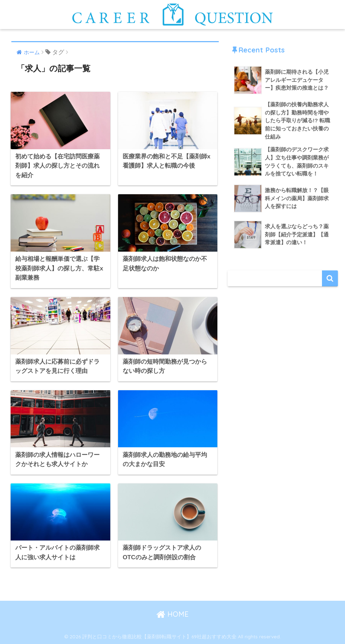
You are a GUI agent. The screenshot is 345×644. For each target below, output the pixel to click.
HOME (172, 614)
